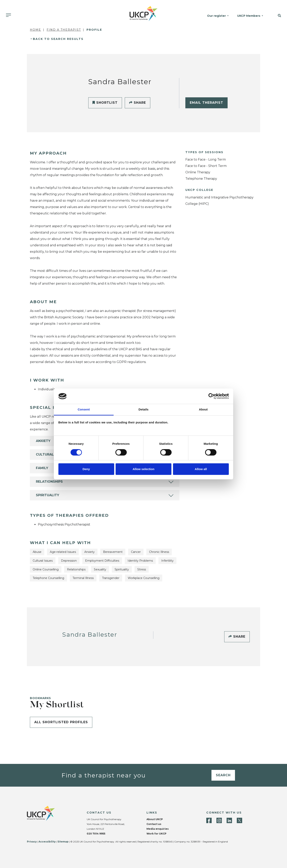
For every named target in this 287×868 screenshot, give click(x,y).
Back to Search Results (58, 39)
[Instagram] (219, 820)
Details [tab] (143, 409)
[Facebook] (209, 820)
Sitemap (63, 842)
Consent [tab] (84, 409)
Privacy (32, 842)
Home (35, 30)
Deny (86, 469)
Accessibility (47, 842)
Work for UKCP (156, 834)
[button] (277, 16)
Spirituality (48, 495)
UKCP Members (249, 16)
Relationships (49, 482)
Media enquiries (158, 829)
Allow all (201, 469)
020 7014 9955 (96, 834)
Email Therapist (206, 103)
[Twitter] (239, 820)
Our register (216, 16)
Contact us (154, 824)
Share (138, 103)
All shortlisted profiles (61, 722)
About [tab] (203, 409)
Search (223, 775)
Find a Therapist (64, 30)
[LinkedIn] (229, 820)
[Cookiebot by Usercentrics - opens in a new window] (211, 396)
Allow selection (143, 469)
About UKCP (155, 819)
